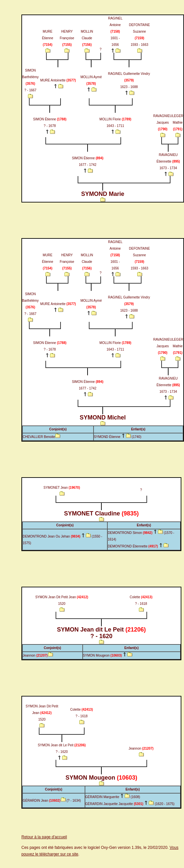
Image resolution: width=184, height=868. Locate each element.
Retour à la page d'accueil (44, 837)
